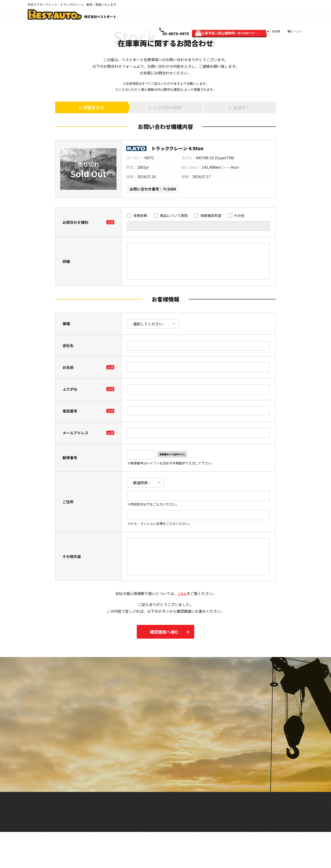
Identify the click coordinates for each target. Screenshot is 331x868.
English (299, 11)
